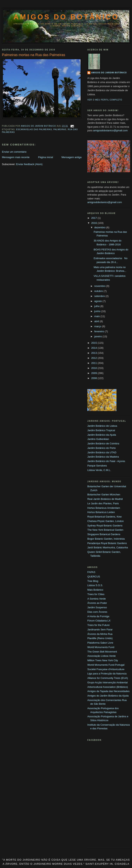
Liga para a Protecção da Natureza (107, 674)
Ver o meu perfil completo (105, 100)
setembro (100, 296)
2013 (94, 353)
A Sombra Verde (97, 599)
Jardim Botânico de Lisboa (102, 426)
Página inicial (46, 157)
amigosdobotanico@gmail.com (110, 130)
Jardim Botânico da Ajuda (102, 435)
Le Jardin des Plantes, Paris (103, 503)
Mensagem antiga (72, 157)
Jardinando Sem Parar (100, 630)
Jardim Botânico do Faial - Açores (106, 461)
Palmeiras (60, 129)
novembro (100, 286)
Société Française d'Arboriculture (106, 669)
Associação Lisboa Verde (102, 656)
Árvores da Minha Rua (100, 634)
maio (97, 316)
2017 (94, 218)
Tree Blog (93, 581)
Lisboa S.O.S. (95, 585)
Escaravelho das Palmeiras (34, 129)
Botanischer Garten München (104, 495)
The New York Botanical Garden (105, 530)
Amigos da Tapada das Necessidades (108, 691)
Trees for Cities (96, 594)
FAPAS (91, 572)
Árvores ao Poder (97, 603)
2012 (94, 358)
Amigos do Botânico (66, 17)
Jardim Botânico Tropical (101, 430)
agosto (99, 301)
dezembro (100, 227)
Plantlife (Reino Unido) (100, 638)
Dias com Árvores (97, 612)
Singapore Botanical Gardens (104, 534)
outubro (99, 291)
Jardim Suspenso (97, 607)
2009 (94, 373)
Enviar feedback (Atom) (29, 164)
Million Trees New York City (103, 660)
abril (97, 321)
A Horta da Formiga (98, 616)
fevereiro (100, 331)
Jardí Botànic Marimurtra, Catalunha (108, 547)
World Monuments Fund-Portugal (106, 665)
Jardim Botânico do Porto (102, 448)
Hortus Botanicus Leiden (101, 512)
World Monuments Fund (101, 647)
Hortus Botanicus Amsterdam (104, 508)
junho (98, 311)
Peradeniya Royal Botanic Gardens (107, 543)
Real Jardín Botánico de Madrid (105, 499)
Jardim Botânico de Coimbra (103, 444)
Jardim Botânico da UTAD (102, 452)
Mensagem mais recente (16, 157)
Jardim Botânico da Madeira (103, 457)
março (98, 326)
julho (97, 306)
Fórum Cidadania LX (99, 621)
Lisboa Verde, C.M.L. (99, 470)
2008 (94, 378)
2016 (94, 223)
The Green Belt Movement (102, 652)
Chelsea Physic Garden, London (106, 521)
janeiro (99, 336)
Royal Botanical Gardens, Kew (104, 517)
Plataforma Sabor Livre (100, 643)
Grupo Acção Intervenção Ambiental (107, 682)
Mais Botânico (95, 590)
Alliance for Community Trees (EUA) (108, 678)
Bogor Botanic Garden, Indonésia (106, 539)
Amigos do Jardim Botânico (109, 73)
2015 (94, 343)
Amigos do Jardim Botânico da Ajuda (108, 696)
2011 (94, 363)
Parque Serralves (97, 466)
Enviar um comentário (14, 152)
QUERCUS (94, 577)
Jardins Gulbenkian (98, 439)
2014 (94, 348)
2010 (94, 368)
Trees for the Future (98, 625)
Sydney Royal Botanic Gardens (105, 526)
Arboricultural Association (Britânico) (108, 687)
